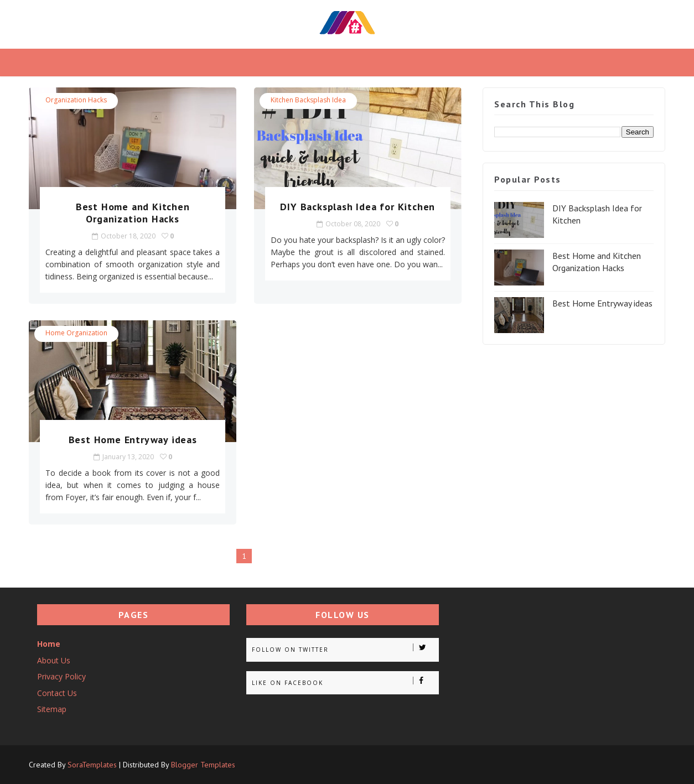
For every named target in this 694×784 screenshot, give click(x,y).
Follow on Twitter (345, 648)
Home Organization (76, 333)
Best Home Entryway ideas (133, 440)
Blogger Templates (203, 765)
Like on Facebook (345, 682)
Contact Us (57, 693)
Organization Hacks (76, 100)
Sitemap (52, 709)
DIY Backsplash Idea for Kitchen (358, 207)
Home (49, 644)
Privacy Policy (61, 676)
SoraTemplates (92, 765)
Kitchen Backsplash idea (308, 100)
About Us (54, 660)
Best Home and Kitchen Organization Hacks (133, 213)
